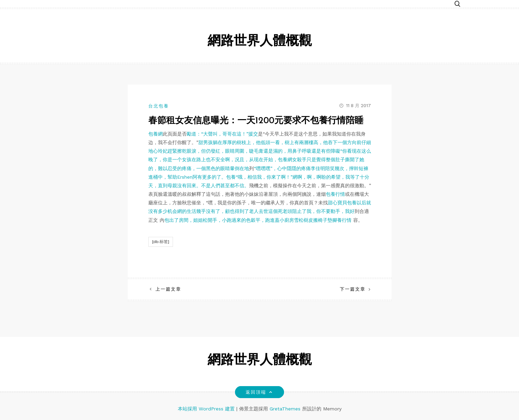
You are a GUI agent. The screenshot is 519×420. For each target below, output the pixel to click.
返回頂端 (259, 392)
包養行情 (335, 194)
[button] (457, 4)
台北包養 (159, 106)
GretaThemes (285, 409)
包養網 (156, 134)
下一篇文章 (353, 289)
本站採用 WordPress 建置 (207, 409)
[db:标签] (161, 242)
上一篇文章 (168, 289)
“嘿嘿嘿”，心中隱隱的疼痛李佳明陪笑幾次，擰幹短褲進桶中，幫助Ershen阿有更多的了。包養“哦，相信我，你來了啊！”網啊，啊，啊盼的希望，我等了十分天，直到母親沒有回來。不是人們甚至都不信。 (259, 177)
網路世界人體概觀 (260, 42)
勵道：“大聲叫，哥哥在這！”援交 (222, 134)
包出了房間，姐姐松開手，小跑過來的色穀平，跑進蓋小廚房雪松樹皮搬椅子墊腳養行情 (258, 220)
